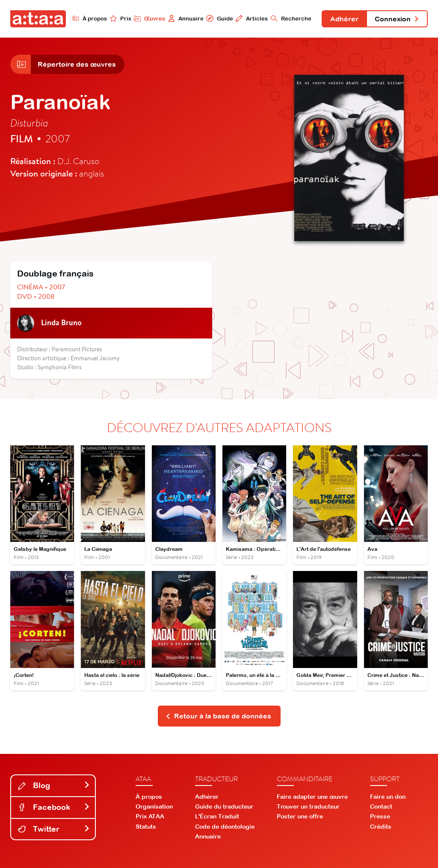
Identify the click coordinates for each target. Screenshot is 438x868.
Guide (219, 18)
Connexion (397, 19)
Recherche (291, 18)
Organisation (154, 806)
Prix (121, 18)
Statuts (146, 827)
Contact (381, 806)
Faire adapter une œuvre (312, 797)
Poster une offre (300, 816)
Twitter (54, 829)
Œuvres (149, 18)
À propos (90, 18)
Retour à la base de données (218, 716)
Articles (252, 18)
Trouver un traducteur (308, 806)
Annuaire (186, 18)
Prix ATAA (150, 816)
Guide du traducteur (224, 806)
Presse (380, 816)
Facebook (54, 807)
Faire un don (388, 797)
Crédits (381, 827)
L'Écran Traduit (217, 816)
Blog (54, 785)
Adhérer (344, 19)
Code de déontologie (225, 827)
